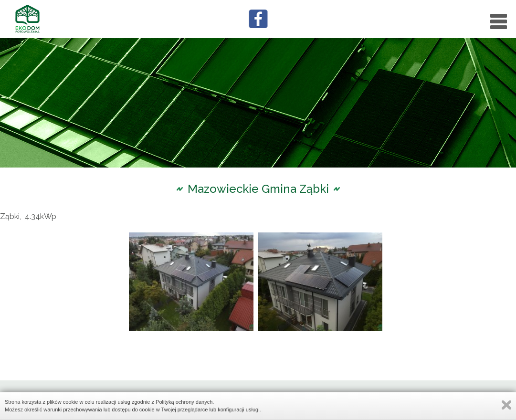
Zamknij (506, 405)
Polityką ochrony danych (184, 402)
